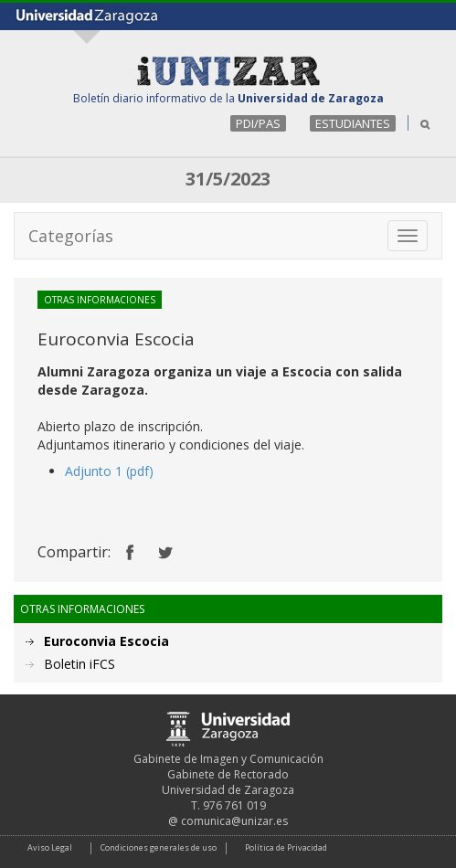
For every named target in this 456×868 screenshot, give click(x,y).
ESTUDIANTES (353, 123)
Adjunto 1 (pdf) (109, 471)
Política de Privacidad (286, 847)
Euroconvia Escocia (106, 641)
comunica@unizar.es (234, 821)
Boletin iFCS (80, 664)
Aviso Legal (50, 847)
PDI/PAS (258, 123)
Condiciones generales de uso (159, 847)
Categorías (71, 236)
